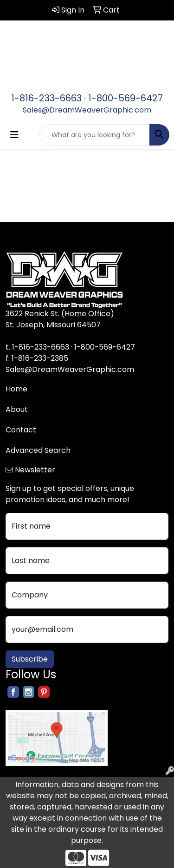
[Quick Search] (95, 135)
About (17, 409)
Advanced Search (38, 450)
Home (16, 389)
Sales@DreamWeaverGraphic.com (87, 110)
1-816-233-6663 (46, 98)
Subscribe (30, 659)
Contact (21, 430)
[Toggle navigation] (14, 135)
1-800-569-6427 (126, 98)
